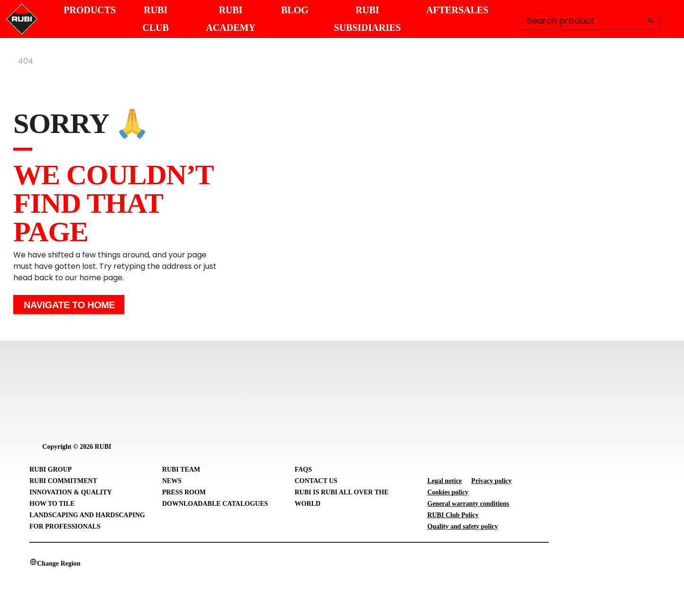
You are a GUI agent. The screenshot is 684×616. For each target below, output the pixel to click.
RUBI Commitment (63, 481)
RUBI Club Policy (453, 515)
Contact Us (316, 481)
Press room (184, 492)
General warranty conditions (468, 504)
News (172, 481)
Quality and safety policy (463, 526)
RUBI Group (51, 469)
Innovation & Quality (71, 492)
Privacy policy (492, 481)
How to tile (52, 504)
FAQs (303, 469)
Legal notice (445, 481)
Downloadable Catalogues (215, 504)
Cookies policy (448, 492)
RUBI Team (181, 469)
